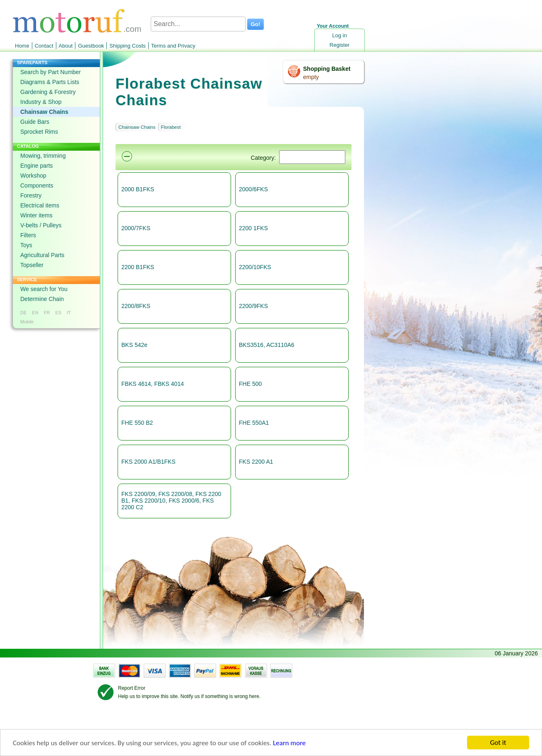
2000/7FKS (136, 228)
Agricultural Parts (42, 255)
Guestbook (91, 46)
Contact (44, 46)
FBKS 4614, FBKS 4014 (153, 384)
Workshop (33, 176)
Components (37, 185)
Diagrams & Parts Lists (50, 82)
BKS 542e (134, 345)
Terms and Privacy (173, 46)
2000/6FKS (253, 189)
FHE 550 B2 (137, 423)
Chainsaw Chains (44, 112)
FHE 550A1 (254, 423)
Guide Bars (35, 122)
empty (311, 77)
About (66, 46)
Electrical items (40, 205)
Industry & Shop (41, 102)
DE (23, 313)
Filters (28, 235)
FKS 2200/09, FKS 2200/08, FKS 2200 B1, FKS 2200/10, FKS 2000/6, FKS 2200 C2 (171, 501)
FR (47, 313)
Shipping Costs (127, 46)
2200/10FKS (255, 267)
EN (35, 313)
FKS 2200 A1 (256, 462)
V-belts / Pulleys (41, 225)
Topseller (32, 265)
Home (22, 46)
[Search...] (198, 24)
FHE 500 (250, 384)
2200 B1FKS (138, 267)
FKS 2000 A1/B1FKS (148, 462)
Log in (339, 35)
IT (69, 313)
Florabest (171, 127)
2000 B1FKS (138, 189)
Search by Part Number (51, 72)
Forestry (31, 195)
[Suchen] (312, 157)
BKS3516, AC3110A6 (267, 345)
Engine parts (37, 166)
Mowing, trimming (43, 156)
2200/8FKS (136, 306)
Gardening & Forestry (48, 92)
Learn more (289, 743)
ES (58, 313)
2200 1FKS (253, 228)
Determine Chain (42, 299)
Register (340, 45)
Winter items (36, 215)
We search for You (44, 289)
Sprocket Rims (39, 132)
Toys (26, 245)
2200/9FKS (253, 306)
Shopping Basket (327, 69)
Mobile (27, 322)
